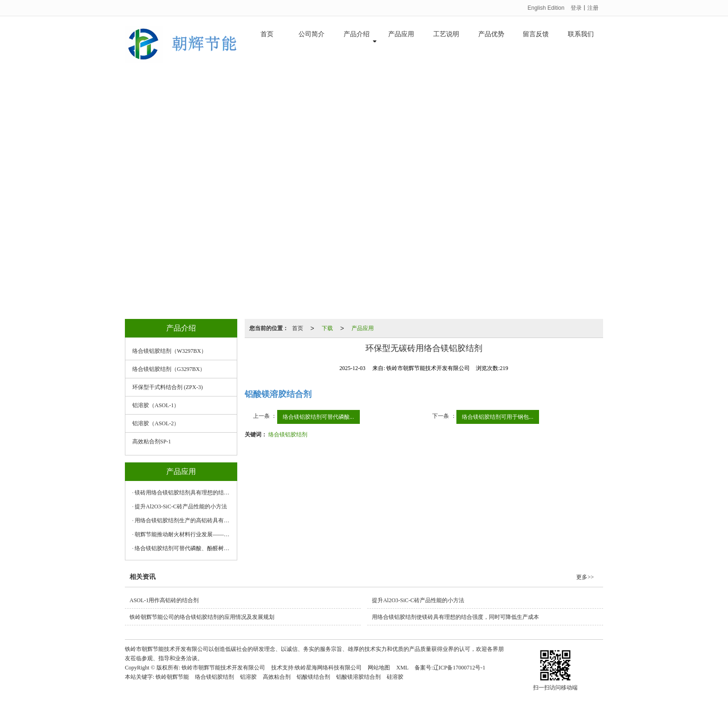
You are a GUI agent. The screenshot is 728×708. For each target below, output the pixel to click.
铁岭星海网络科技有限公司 (328, 668)
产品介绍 (357, 42)
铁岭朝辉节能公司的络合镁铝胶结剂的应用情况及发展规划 (202, 617)
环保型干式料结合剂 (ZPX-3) (168, 387)
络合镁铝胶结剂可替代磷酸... (318, 417)
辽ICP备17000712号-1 (459, 668)
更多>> (585, 577)
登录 (576, 8)
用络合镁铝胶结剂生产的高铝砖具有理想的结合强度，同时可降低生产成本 (183, 520)
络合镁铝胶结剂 (288, 435)
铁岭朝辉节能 (172, 677)
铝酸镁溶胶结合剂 (358, 677)
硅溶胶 (395, 677)
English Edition (546, 8)
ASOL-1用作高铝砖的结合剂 (164, 600)
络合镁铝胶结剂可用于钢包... (498, 417)
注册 (593, 8)
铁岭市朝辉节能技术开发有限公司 (223, 668)
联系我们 (581, 42)
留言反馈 (536, 42)
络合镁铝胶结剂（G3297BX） (169, 369)
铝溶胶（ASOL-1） (156, 405)
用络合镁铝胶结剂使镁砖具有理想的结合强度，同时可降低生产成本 (455, 617)
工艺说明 (446, 42)
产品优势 (491, 42)
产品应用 (401, 42)
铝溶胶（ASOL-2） (156, 423)
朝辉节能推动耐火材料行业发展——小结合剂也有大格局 (183, 534)
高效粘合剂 (277, 677)
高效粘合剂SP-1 (152, 442)
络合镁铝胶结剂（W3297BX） (169, 351)
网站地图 (379, 668)
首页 (267, 42)
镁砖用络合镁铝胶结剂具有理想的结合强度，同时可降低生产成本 (183, 493)
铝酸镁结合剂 (313, 677)
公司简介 (312, 42)
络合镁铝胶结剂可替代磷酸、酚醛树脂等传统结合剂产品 (183, 548)
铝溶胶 (248, 677)
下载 (327, 328)
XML (402, 668)
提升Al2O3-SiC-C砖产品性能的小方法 (181, 507)
